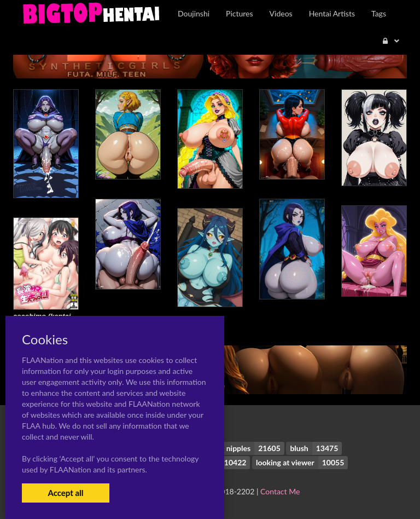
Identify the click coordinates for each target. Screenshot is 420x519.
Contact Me (280, 491)
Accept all (65, 493)
